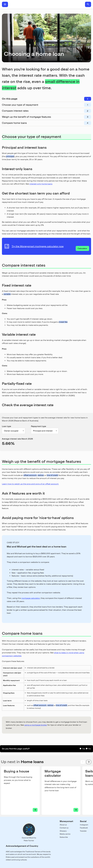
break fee (63, 322)
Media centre (65, 834)
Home (46, 4)
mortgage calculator (31, 598)
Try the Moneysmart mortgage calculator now (38, 246)
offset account (30, 475)
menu (5, 4)
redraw (41, 475)
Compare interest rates (15, 111)
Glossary (63, 831)
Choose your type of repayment (20, 105)
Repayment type (39, 426)
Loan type (6, 426)
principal (10, 156)
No (90, 749)
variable (7, 294)
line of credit (52, 475)
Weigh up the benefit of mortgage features (26, 117)
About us (63, 825)
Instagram (84, 825)
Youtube (83, 831)
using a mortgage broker (36, 725)
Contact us (64, 828)
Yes (84, 749)
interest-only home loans (41, 184)
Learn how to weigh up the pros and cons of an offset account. (30, 484)
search (88, 4)
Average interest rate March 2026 (17, 439)
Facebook (84, 828)
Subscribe (64, 837)
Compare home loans (14, 123)
